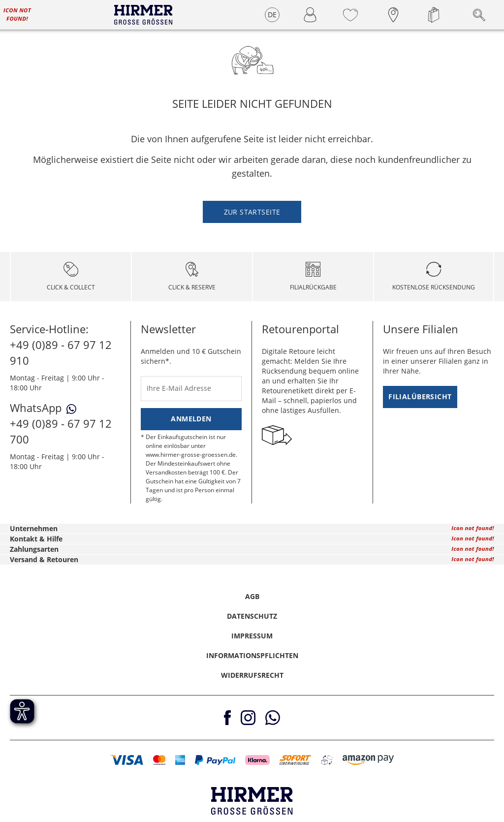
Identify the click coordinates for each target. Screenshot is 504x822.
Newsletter (168, 329)
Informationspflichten (252, 655)
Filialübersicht (420, 396)
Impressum (252, 636)
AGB (252, 596)
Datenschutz (252, 616)
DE (272, 15)
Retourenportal (300, 329)
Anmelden (191, 419)
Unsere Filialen (421, 329)
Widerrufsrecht (252, 675)
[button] (127, 760)
